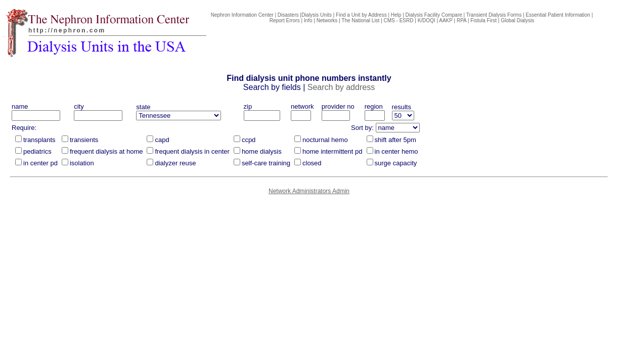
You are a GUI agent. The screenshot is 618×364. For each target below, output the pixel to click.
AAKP (446, 20)
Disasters (288, 15)
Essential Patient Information (558, 15)
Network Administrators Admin (309, 191)
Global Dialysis (517, 20)
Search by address (341, 87)
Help (396, 15)
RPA (461, 20)
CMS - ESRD (399, 20)
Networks (327, 20)
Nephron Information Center (242, 15)
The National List (360, 20)
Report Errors (285, 20)
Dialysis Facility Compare (434, 15)
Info (308, 20)
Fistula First (483, 20)
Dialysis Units (317, 15)
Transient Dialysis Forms (494, 15)
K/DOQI (427, 20)
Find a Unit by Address (361, 15)
